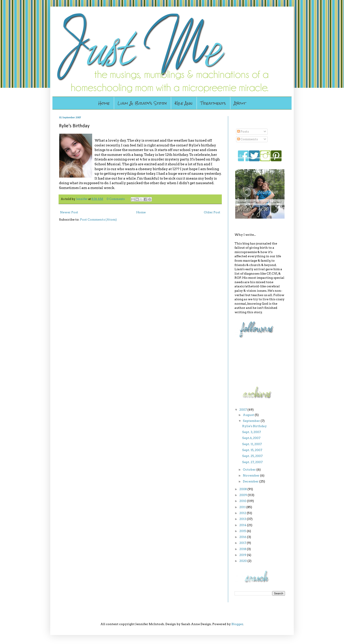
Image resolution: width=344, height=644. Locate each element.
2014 (243, 525)
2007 (243, 410)
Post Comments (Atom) (98, 219)
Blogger (237, 624)
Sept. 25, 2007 (252, 456)
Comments (247, 139)
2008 (243, 489)
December (251, 481)
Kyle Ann (184, 103)
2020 (243, 561)
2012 (243, 513)
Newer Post (69, 212)
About (240, 103)
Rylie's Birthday (254, 426)
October (250, 470)
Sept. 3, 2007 (252, 432)
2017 (243, 543)
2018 (243, 549)
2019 (243, 555)
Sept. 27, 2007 (252, 462)
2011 (243, 507)
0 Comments (116, 199)
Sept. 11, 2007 (252, 444)
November (252, 475)
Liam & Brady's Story (142, 103)
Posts (243, 131)
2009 (244, 495)
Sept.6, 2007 (251, 438)
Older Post (212, 212)
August (249, 415)
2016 (243, 537)
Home (104, 103)
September (252, 421)
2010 (243, 501)
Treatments (213, 103)
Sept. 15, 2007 (252, 450)
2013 (243, 519)
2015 (243, 531)
